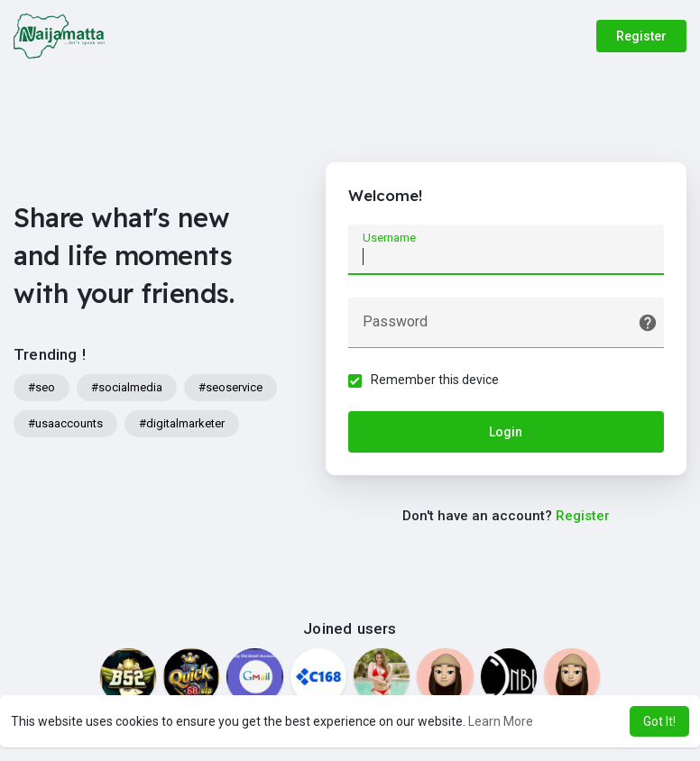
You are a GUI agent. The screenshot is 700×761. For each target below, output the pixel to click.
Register (641, 36)
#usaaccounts (65, 423)
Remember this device (435, 380)
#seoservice (230, 387)
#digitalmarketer (182, 423)
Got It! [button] (659, 721)
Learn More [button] (501, 721)
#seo (41, 387)
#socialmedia (127, 387)
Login (506, 432)
